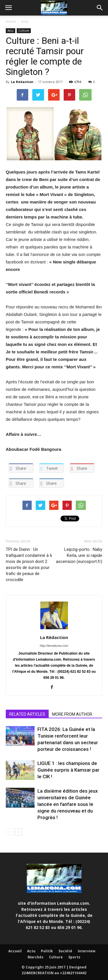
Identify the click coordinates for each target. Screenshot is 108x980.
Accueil (15, 951)
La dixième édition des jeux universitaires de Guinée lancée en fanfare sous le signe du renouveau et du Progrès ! (68, 804)
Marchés (36, 957)
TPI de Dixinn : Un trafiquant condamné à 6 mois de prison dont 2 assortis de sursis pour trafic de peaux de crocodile (29, 565)
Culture (24, 31)
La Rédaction (22, 82)
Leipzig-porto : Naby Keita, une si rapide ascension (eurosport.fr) (79, 555)
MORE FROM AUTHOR (72, 714)
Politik (47, 951)
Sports (74, 957)
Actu (25, 21)
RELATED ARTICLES (27, 714)
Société (65, 951)
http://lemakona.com (54, 646)
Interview (87, 951)
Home (11, 21)
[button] (100, 8)
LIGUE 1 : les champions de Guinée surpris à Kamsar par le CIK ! (68, 770)
